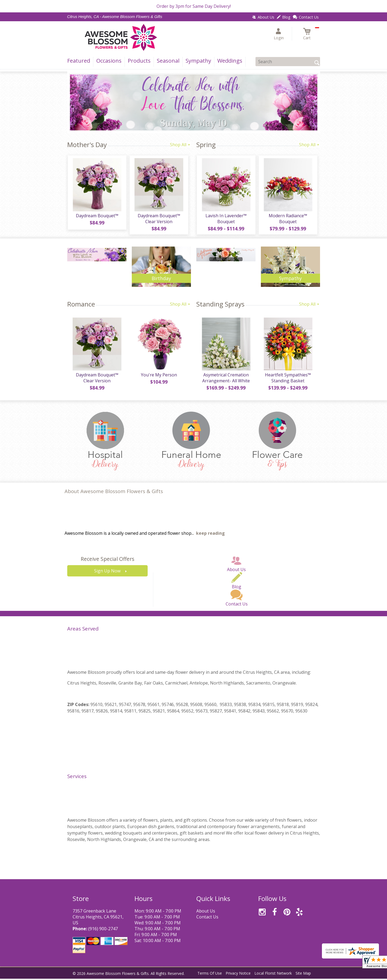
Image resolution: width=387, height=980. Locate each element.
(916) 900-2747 (103, 930)
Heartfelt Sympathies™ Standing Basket (288, 379)
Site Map (303, 974)
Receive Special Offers (107, 560)
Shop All (180, 145)
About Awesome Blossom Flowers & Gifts (114, 492)
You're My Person (159, 376)
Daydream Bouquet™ (97, 216)
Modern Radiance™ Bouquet (288, 219)
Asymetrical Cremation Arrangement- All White (226, 379)
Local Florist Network (273, 974)
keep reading (210, 534)
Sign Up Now (107, 572)
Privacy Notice (238, 974)
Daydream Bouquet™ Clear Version (159, 219)
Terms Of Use (210, 974)
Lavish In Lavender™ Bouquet (226, 219)
